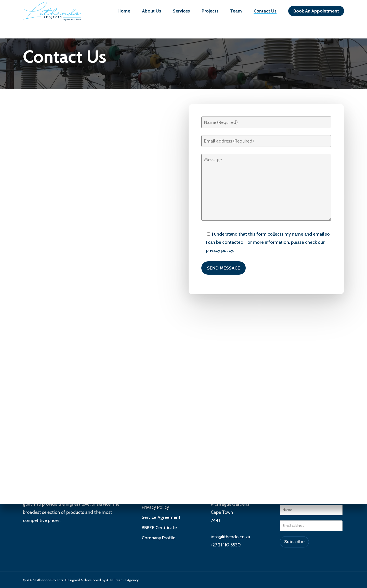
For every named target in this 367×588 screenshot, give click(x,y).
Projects (210, 13)
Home (124, 13)
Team (236, 13)
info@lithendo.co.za (231, 537)
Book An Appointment (316, 13)
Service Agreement (161, 517)
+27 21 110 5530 (226, 545)
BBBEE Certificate (159, 528)
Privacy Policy (155, 507)
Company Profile (159, 538)
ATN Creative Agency (122, 580)
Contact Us (265, 13)
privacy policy (219, 250)
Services (181, 13)
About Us (152, 13)
